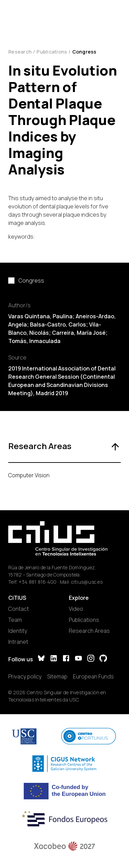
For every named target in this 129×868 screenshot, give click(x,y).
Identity (18, 631)
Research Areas (89, 631)
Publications (52, 52)
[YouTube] (78, 659)
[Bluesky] (41, 659)
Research (20, 52)
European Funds (93, 676)
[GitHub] (103, 659)
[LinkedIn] (54, 659)
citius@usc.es (87, 582)
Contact (19, 609)
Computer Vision (29, 475)
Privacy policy (25, 676)
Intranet (18, 642)
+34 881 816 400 (38, 582)
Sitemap (57, 676)
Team (15, 620)
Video (76, 609)
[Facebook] (66, 659)
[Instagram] (91, 659)
